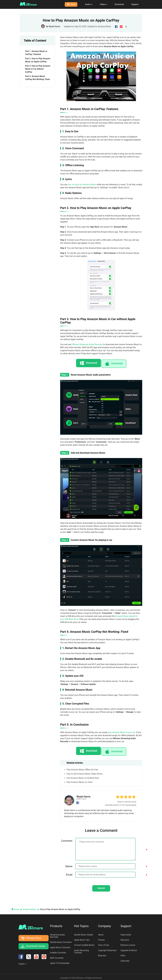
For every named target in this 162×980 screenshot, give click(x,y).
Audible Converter (58, 951)
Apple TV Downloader (60, 961)
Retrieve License (128, 943)
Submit (101, 885)
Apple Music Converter (60, 946)
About (101, 933)
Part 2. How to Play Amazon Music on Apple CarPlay (38, 60)
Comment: (67, 837)
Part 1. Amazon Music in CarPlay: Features (36, 53)
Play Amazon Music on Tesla (79, 778)
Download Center (36, 945)
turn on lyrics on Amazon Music (82, 184)
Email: (69, 871)
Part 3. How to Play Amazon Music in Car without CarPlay (38, 69)
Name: (69, 862)
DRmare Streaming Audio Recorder (87, 344)
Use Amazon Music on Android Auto (83, 774)
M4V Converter (57, 956)
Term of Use (103, 943)
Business (102, 954)
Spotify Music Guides (84, 933)
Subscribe (125, 959)
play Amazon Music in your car (121, 730)
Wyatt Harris (54, 26)
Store (71, 4)
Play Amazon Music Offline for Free (82, 766)
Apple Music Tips (82, 938)
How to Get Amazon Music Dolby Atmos (85, 770)
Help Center (126, 933)
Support (135, 4)
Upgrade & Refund (129, 949)
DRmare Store (34, 936)
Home (16, 908)
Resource (125, 938)
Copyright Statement (107, 949)
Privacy (101, 938)
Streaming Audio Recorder (58, 934)
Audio (89, 4)
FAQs (123, 954)
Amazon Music (104, 26)
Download (119, 4)
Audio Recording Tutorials (81, 950)
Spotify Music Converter (61, 941)
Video (104, 4)
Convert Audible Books (84, 943)
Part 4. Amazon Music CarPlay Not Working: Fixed (37, 78)
